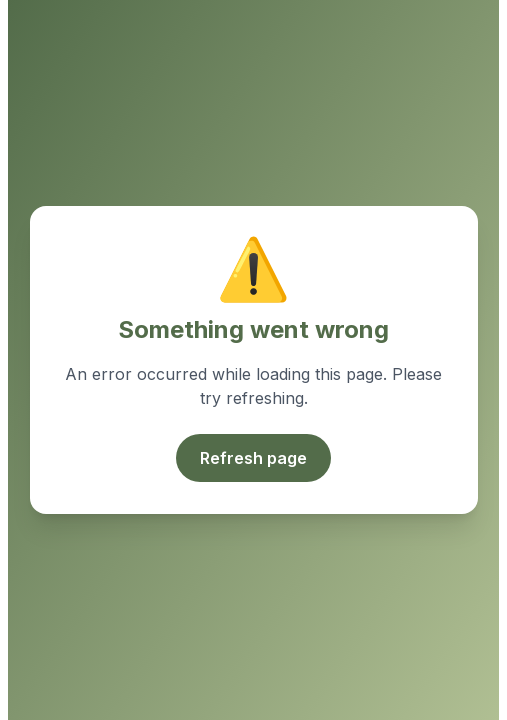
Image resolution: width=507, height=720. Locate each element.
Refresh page (253, 458)
